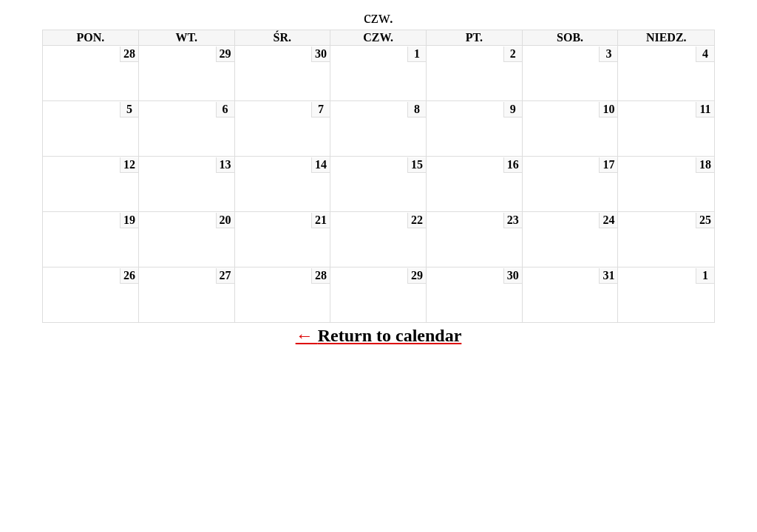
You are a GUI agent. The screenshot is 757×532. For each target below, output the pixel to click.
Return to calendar (390, 335)
